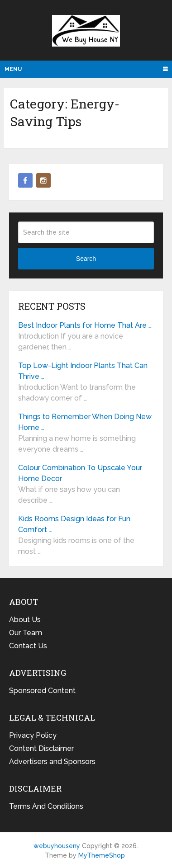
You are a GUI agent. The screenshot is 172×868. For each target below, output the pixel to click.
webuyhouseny (86, 31)
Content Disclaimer (41, 748)
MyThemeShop (102, 855)
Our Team (26, 633)
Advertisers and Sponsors (52, 762)
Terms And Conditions (46, 806)
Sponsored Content (42, 691)
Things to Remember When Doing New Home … (85, 422)
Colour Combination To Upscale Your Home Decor (80, 473)
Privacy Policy (33, 735)
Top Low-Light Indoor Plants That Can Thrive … (83, 371)
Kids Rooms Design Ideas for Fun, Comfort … (75, 524)
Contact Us (28, 646)
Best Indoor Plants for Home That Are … (85, 325)
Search (86, 259)
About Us (25, 620)
